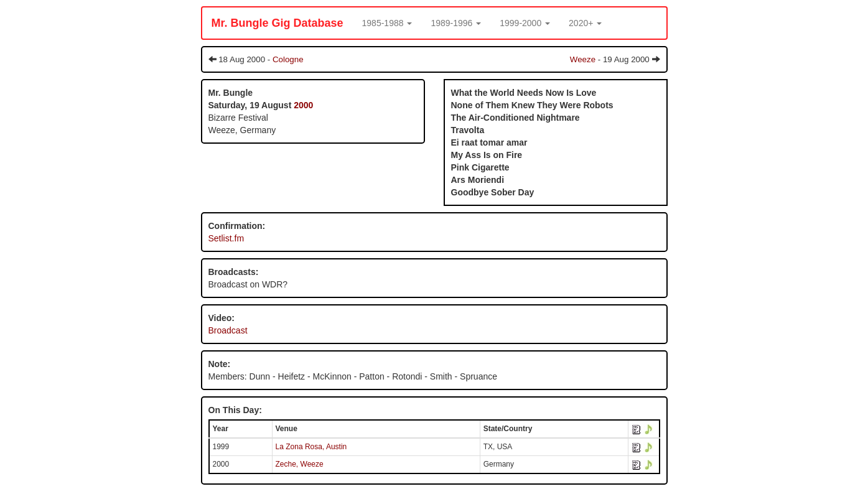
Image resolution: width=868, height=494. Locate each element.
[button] (387, 23)
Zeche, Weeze (300, 464)
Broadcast (228, 330)
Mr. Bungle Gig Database (278, 23)
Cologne (288, 59)
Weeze (583, 59)
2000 (303, 105)
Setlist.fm (226, 238)
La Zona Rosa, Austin (311, 447)
